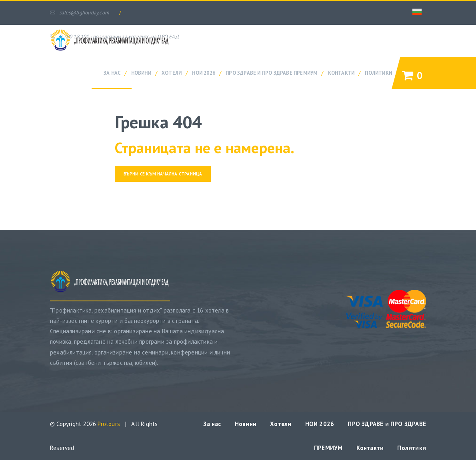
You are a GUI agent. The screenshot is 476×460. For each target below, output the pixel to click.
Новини (141, 73)
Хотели (172, 73)
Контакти (341, 73)
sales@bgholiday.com (80, 13)
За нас (112, 73)
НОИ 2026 (204, 73)
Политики (378, 73)
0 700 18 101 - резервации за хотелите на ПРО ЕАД (114, 37)
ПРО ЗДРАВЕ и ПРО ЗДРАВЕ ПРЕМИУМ (271, 73)
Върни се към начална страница (163, 174)
